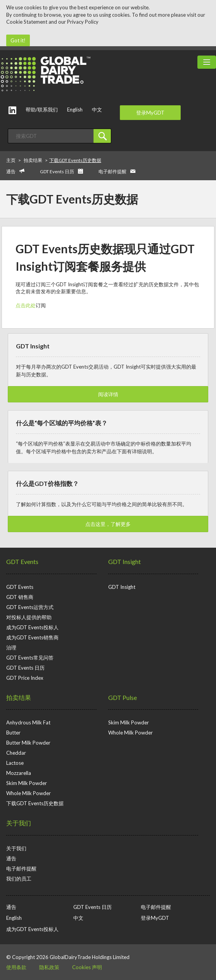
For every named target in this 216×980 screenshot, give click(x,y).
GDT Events (22, 561)
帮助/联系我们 (42, 110)
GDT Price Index (25, 678)
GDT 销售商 (20, 597)
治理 (11, 648)
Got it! (18, 40)
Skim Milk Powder (27, 783)
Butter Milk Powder (28, 743)
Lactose (15, 763)
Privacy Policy (83, 22)
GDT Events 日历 (57, 171)
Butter (13, 733)
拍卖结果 (19, 697)
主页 (11, 160)
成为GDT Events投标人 (32, 627)
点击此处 (26, 305)
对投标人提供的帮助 (29, 617)
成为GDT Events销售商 (32, 637)
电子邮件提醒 (112, 171)
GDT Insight (124, 561)
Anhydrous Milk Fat (28, 722)
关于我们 (19, 823)
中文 (97, 110)
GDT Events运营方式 (30, 607)
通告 (11, 171)
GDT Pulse (123, 697)
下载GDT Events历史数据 (35, 803)
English (75, 110)
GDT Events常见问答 (30, 658)
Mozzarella (19, 773)
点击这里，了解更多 (108, 524)
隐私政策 (49, 967)
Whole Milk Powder (29, 793)
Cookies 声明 (87, 967)
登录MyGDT (150, 113)
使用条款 (16, 967)
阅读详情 (108, 394)
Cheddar (16, 753)
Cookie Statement (27, 22)
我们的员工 (19, 879)
